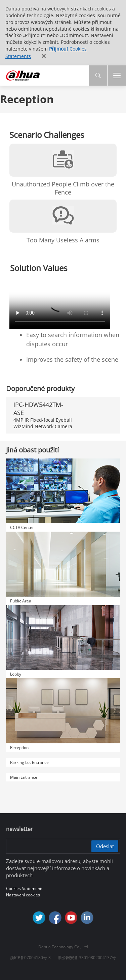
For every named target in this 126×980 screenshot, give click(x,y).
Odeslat (105, 846)
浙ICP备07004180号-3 (30, 958)
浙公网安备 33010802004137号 (87, 958)
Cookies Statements (25, 888)
